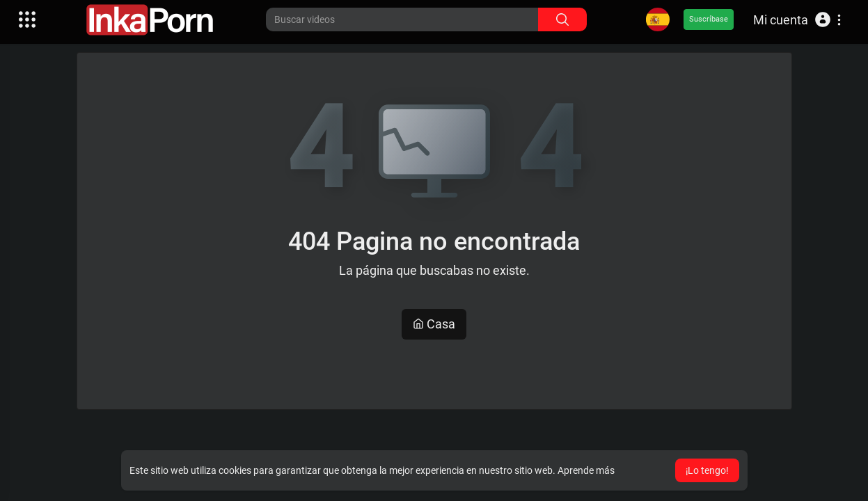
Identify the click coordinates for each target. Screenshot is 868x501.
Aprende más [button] (586, 470)
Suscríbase (709, 19)
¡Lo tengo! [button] (707, 470)
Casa (434, 324)
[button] (797, 19)
